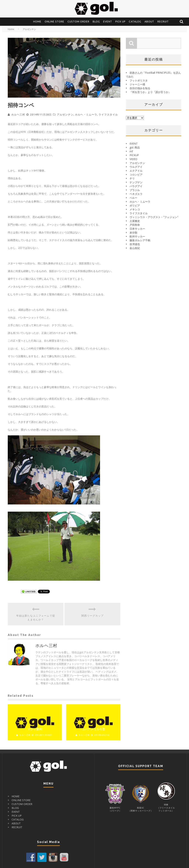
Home (11, 29)
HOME (37, 22)
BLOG (96, 22)
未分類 (133, 233)
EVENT (108, 22)
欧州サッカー (137, 236)
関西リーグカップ (92, 616)
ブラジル (135, 190)
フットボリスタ (139, 80)
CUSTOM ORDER (78, 22)
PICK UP (120, 22)
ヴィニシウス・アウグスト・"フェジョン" (154, 217)
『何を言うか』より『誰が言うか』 (150, 92)
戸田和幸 (135, 225)
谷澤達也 (135, 244)
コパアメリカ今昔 (93, 729)
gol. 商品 (135, 147)
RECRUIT (163, 22)
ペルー (133, 198)
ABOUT (149, 22)
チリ (132, 178)
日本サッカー (137, 229)
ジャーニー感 (137, 84)
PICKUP (134, 155)
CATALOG (135, 22)
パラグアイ (136, 186)
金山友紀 (135, 248)
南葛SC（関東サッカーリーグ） (141, 808)
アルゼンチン (65, 115)
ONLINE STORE (54, 22)
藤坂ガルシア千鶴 (140, 240)
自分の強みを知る (140, 88)
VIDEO (133, 159)
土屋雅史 (135, 221)
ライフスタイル (108, 115)
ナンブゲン (136, 182)
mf (131, 151)
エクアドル (136, 171)
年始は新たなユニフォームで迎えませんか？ (36, 618)
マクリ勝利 (35, 729)
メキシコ (135, 209)
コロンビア (136, 175)
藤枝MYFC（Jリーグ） (115, 808)
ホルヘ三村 (18, 115)
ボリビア (135, 205)
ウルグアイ (136, 167)
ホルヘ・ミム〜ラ (86, 115)
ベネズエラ (136, 194)
